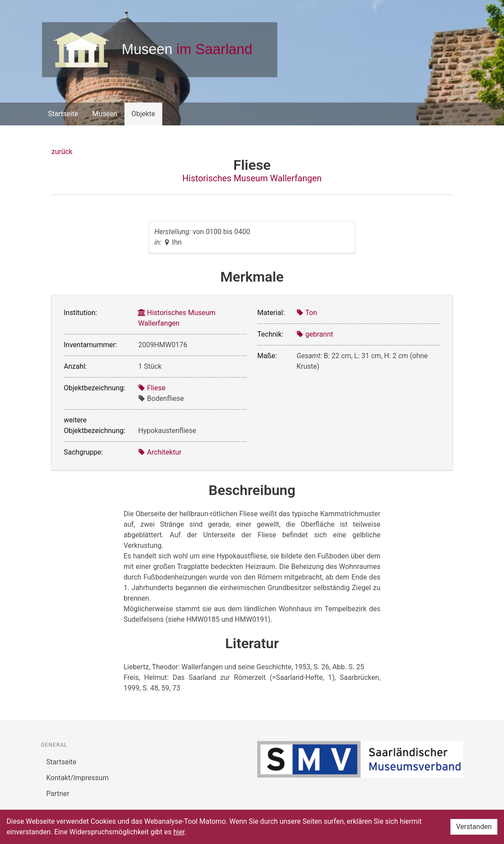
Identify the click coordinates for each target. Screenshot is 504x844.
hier (179, 832)
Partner (58, 794)
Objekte (143, 114)
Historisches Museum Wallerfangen (252, 178)
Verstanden (474, 827)
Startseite (63, 114)
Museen (105, 114)
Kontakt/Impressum (77, 778)
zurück (62, 152)
